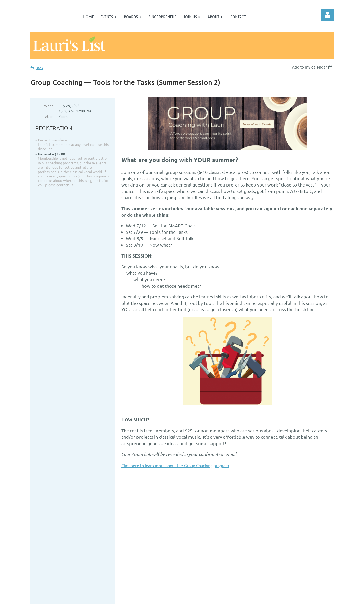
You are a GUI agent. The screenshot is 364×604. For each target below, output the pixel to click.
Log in (327, 15)
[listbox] (313, 67)
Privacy (94, 535)
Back (40, 68)
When (49, 106)
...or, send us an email (195, 536)
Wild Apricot (273, 598)
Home (94, 516)
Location (47, 116)
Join (94, 523)
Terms (94, 529)
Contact (94, 542)
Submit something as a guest (93, 556)
